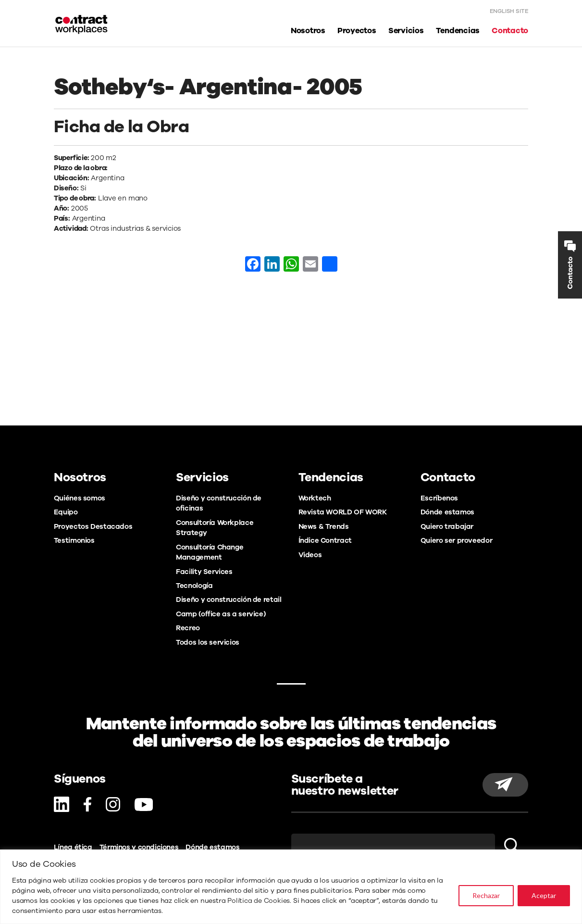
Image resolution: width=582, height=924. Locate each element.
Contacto (510, 31)
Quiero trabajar (447, 526)
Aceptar (544, 895)
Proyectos (357, 31)
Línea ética (73, 847)
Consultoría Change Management (210, 552)
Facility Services (204, 572)
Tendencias (458, 31)
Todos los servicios (208, 642)
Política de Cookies (259, 901)
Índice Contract (325, 540)
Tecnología (194, 586)
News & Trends (324, 526)
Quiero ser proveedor (456, 540)
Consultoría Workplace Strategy (215, 528)
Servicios (406, 31)
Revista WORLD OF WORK (343, 512)
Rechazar (486, 895)
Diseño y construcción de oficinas (219, 503)
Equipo (66, 512)
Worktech (315, 498)
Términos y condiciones (139, 847)
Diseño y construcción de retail (229, 599)
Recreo (188, 628)
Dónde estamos (447, 512)
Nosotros (308, 31)
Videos (310, 555)
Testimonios (74, 540)
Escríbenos (439, 498)
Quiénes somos (80, 498)
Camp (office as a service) (221, 614)
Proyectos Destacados (93, 526)
